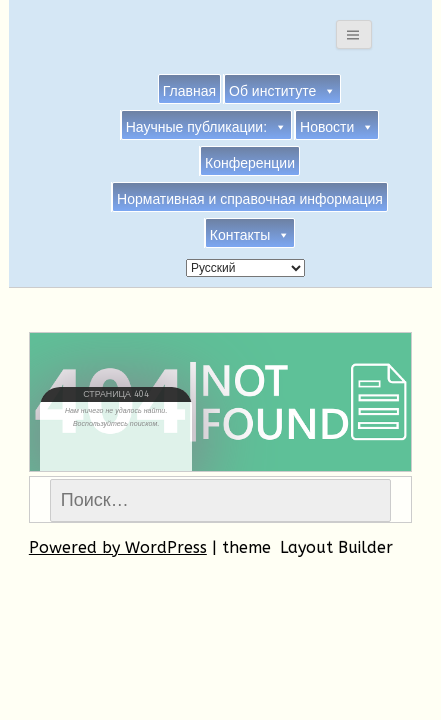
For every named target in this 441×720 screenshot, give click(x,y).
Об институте (282, 90)
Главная (189, 91)
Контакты (250, 234)
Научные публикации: (206, 126)
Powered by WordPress (118, 547)
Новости (337, 126)
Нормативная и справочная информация (250, 199)
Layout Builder (336, 547)
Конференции (250, 163)
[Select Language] (245, 268)
